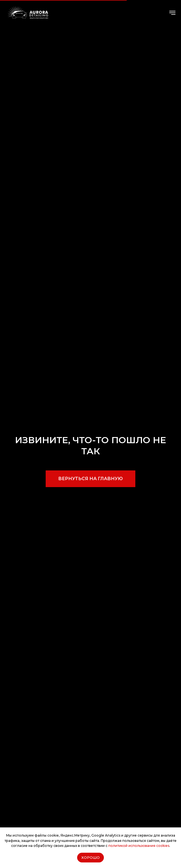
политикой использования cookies (139, 846)
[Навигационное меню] (172, 13)
